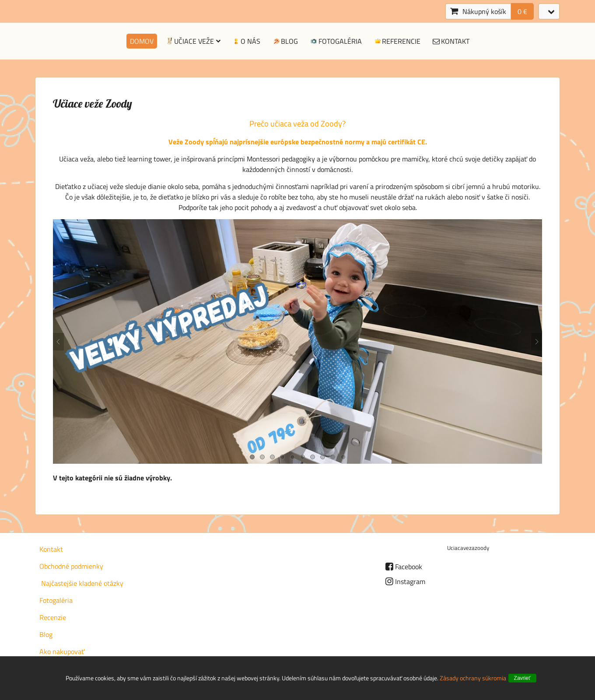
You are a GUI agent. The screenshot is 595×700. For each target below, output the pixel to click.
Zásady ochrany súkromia (473, 678)
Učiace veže (193, 41)
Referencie (397, 41)
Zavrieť (522, 678)
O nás (246, 41)
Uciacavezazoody (468, 548)
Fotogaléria (336, 41)
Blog (285, 41)
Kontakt (451, 41)
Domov (142, 41)
